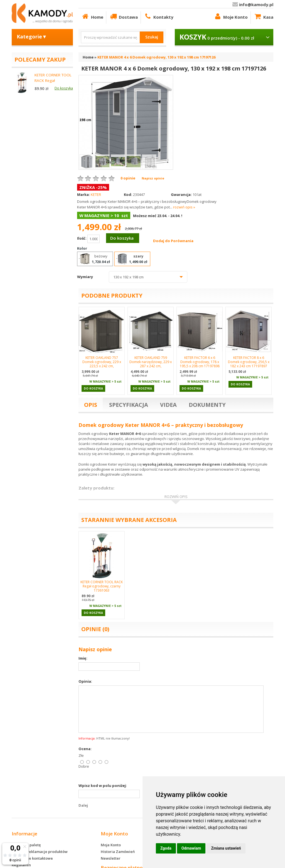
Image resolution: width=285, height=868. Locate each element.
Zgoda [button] (166, 848)
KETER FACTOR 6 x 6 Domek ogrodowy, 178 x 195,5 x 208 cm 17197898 (200, 362)
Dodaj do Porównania (173, 241)
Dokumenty (207, 405)
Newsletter (111, 858)
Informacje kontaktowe (32, 858)
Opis (91, 405)
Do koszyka (122, 238)
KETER (96, 194)
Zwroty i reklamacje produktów (40, 852)
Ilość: (88, 239)
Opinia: (85, 681)
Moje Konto (231, 16)
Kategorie (32, 37)
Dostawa (123, 16)
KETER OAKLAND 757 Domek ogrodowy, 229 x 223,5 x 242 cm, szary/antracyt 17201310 (102, 364)
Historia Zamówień (118, 852)
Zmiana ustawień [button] (226, 848)
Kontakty (159, 16)
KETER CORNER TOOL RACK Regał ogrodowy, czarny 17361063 (102, 586)
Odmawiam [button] (191, 848)
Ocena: (85, 749)
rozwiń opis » (184, 207)
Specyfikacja (129, 405)
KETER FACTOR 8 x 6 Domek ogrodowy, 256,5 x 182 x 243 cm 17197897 (249, 362)
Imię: (83, 658)
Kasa (263, 16)
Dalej (83, 805)
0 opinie (128, 178)
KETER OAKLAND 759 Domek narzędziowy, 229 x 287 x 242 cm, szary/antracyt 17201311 (151, 364)
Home (92, 16)
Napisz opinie (153, 178)
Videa (168, 405)
